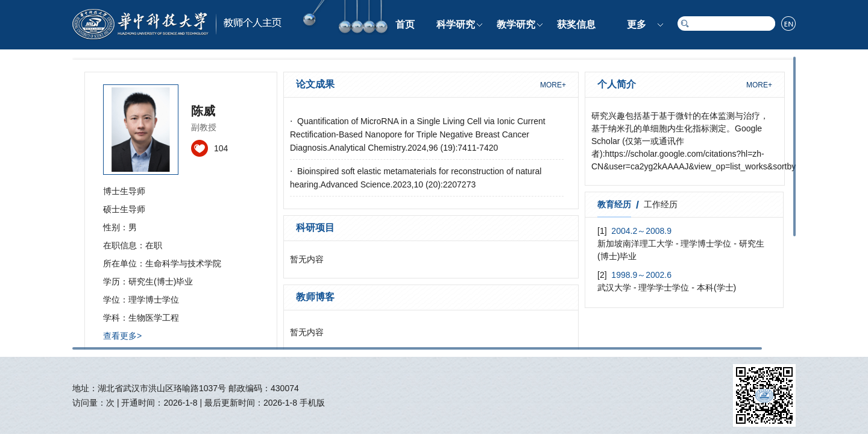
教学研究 (516, 24)
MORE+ (553, 85)
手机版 (312, 403)
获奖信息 (576, 24)
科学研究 (456, 24)
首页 (405, 24)
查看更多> (122, 336)
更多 (637, 24)
